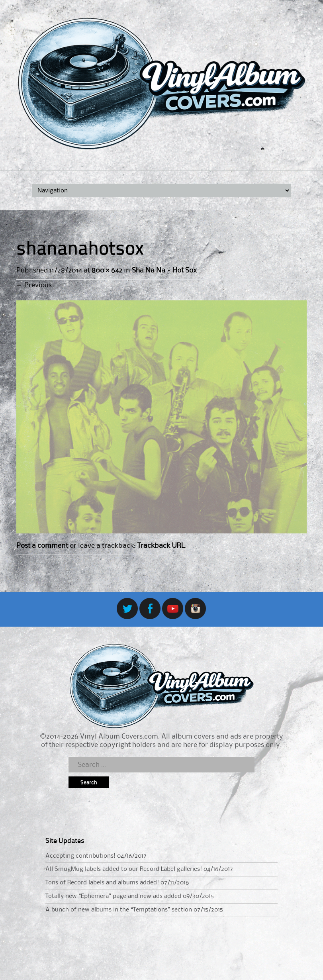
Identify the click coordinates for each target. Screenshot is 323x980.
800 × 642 (107, 270)
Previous (34, 285)
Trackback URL (161, 546)
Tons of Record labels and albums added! (102, 883)
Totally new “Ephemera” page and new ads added (113, 896)
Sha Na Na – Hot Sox (164, 270)
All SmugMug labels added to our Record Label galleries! (124, 869)
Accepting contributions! (80, 856)
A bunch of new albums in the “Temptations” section (119, 910)
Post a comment (42, 546)
